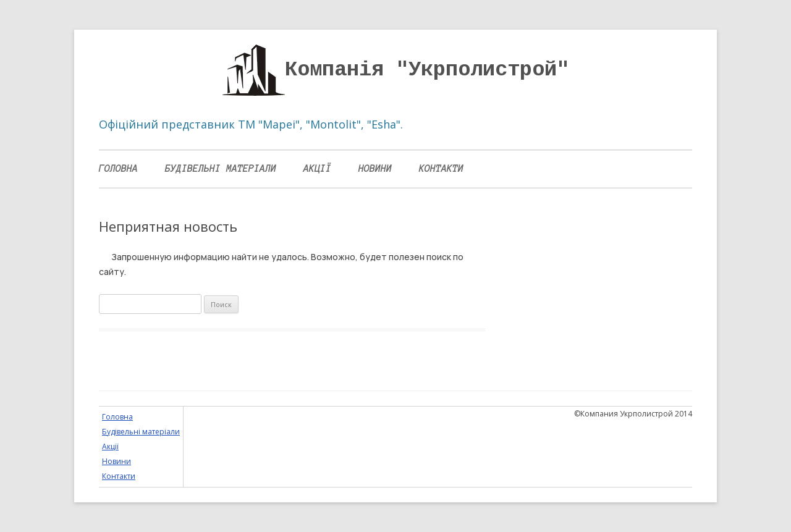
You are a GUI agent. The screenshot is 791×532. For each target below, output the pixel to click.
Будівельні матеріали (221, 169)
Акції (317, 169)
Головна (118, 169)
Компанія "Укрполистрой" (427, 70)
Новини (375, 169)
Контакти (441, 169)
